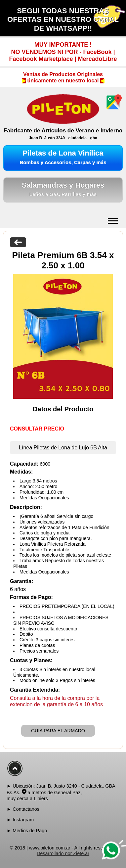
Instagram (23, 820)
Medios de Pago (30, 831)
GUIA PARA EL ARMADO (58, 731)
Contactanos (26, 809)
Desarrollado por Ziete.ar (63, 853)
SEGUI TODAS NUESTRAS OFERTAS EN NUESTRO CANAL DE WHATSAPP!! (63, 20)
